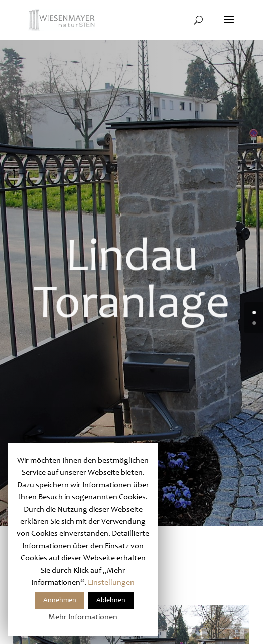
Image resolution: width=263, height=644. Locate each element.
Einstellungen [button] (111, 583)
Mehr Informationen (83, 617)
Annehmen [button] (60, 601)
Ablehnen (111, 601)
